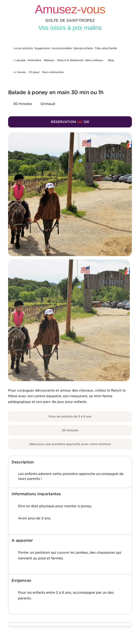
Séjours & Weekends (70, 60)
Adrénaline (34, 60)
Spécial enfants (83, 48)
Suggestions (42, 48)
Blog (111, 60)
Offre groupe (17, 60)
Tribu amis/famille (106, 48)
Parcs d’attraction (53, 72)
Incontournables (62, 48)
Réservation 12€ (70, 122)
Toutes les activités (21, 48)
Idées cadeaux (94, 60)
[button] (70, 462)
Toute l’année (18, 72)
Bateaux (49, 60)
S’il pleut (34, 72)
